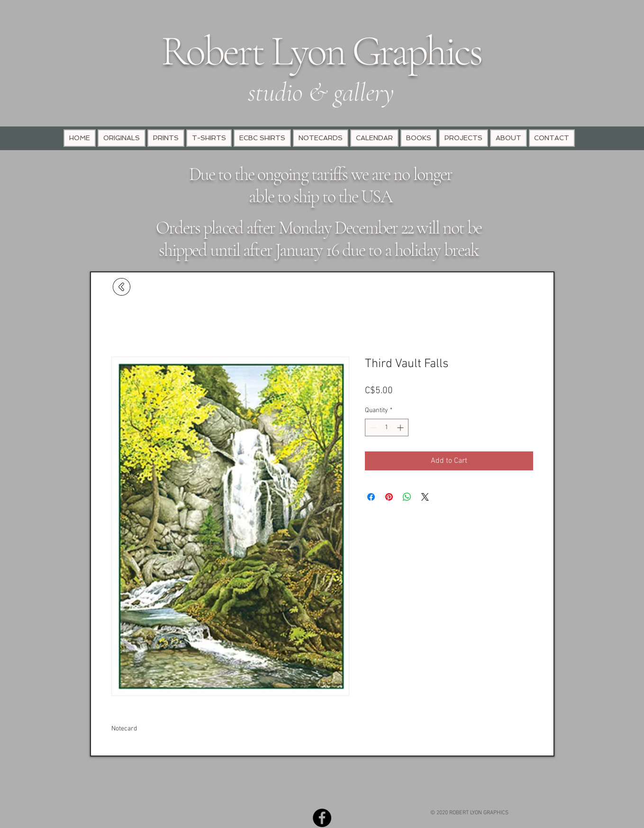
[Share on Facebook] (371, 497)
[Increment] (401, 427)
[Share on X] (425, 497)
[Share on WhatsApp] (407, 497)
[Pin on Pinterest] (389, 497)
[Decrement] (372, 427)
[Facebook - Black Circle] (322, 818)
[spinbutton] (387, 427)
